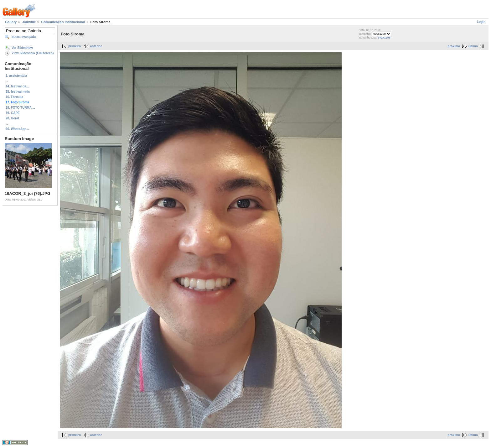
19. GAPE (13, 113)
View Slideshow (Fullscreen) (33, 53)
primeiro (75, 46)
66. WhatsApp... (17, 129)
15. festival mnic (18, 92)
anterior (96, 46)
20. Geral (12, 118)
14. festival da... (17, 86)
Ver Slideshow (22, 48)
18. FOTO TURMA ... (20, 108)
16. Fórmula (14, 97)
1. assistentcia (16, 76)
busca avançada (24, 37)
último (473, 46)
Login (481, 22)
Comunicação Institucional (63, 22)
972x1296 (384, 38)
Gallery (11, 22)
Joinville (29, 22)
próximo (454, 46)
